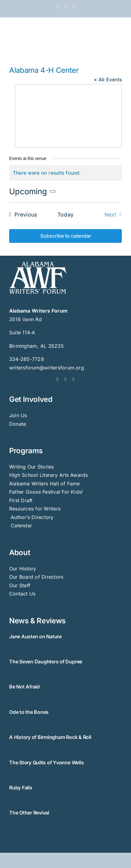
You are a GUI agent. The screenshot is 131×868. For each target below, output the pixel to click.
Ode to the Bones (29, 712)
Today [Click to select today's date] (65, 215)
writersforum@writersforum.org (47, 368)
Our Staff (20, 585)
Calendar (21, 525)
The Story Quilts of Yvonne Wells (46, 762)
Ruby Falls (21, 788)
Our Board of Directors (36, 577)
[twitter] (65, 379)
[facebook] (57, 379)
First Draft (21, 500)
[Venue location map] (68, 115)
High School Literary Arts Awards (49, 475)
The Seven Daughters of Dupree (46, 662)
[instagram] (74, 379)
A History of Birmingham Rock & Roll (50, 737)
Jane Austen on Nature (35, 636)
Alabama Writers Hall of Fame (45, 484)
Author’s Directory (31, 517)
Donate (18, 424)
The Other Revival (29, 813)
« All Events (108, 80)
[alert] (65, 173)
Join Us (18, 415)
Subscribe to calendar (66, 236)
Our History (23, 569)
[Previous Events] (21, 215)
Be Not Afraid (24, 687)
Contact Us (22, 594)
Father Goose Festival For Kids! (46, 492)
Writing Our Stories (32, 467)
